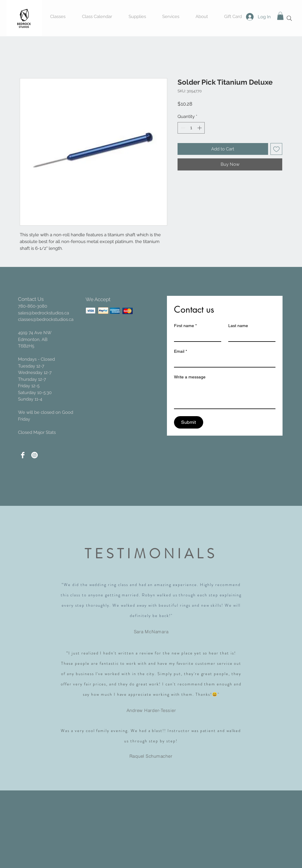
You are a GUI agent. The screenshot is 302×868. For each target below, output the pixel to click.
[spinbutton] (191, 128)
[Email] (223, 362)
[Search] (289, 18)
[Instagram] (35, 455)
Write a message (190, 377)
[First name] (196, 336)
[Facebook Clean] (23, 455)
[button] (280, 16)
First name (185, 326)
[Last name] (250, 336)
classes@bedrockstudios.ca (46, 319)
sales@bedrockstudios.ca (44, 313)
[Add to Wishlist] (276, 149)
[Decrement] (182, 128)
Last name (238, 326)
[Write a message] (225, 395)
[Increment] (200, 128)
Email (180, 351)
